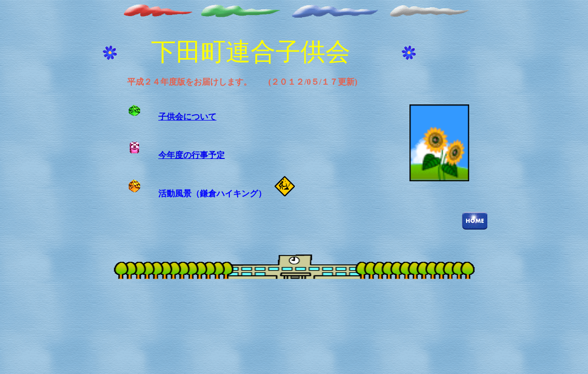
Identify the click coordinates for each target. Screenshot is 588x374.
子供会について (187, 117)
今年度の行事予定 (192, 155)
